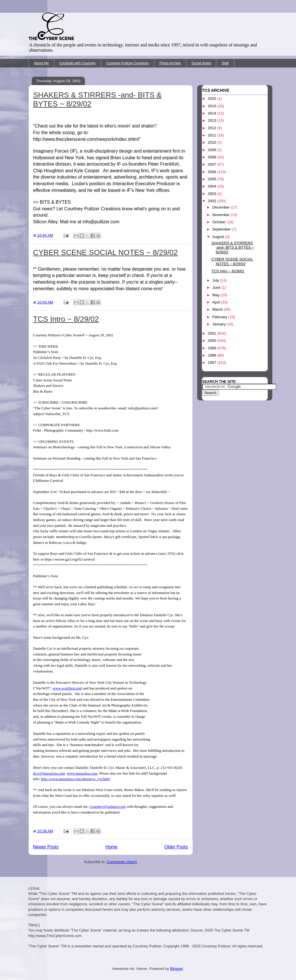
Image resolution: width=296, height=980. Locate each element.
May (216, 295)
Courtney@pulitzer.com (108, 806)
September (222, 229)
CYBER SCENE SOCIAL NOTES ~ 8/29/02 (106, 252)
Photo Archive (170, 63)
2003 (213, 194)
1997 (213, 362)
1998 (213, 355)
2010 (213, 142)
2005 (213, 179)
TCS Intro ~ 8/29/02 (66, 319)
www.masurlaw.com (82, 773)
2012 (213, 128)
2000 (213, 341)
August (219, 237)
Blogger (176, 969)
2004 (213, 186)
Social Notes (201, 63)
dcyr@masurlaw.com (49, 773)
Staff (225, 63)
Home (111, 847)
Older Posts (176, 847)
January (219, 324)
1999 (213, 348)
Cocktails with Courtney (78, 63)
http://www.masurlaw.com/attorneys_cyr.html (75, 779)
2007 (213, 164)
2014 (213, 113)
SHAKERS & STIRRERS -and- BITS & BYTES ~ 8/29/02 (233, 248)
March (218, 309)
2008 (213, 157)
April (217, 302)
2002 (213, 201)
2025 (213, 99)
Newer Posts (46, 847)
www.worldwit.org (67, 688)
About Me (41, 63)
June (217, 287)
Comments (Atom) (122, 862)
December (221, 207)
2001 (213, 333)
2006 (213, 172)
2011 (213, 135)
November (221, 215)
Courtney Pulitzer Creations (127, 63)
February (220, 317)
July (216, 280)
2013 (213, 120)
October (219, 222)
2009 (213, 150)
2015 (213, 106)
